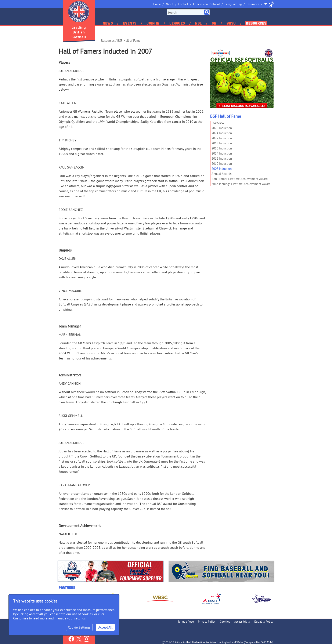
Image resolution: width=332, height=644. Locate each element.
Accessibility (242, 622)
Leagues (177, 23)
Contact (183, 4)
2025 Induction (222, 128)
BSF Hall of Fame (129, 41)
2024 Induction (222, 133)
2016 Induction (222, 148)
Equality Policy (264, 622)
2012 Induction (222, 158)
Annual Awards (221, 174)
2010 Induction (222, 164)
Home (157, 4)
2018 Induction (222, 143)
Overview (218, 123)
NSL (198, 23)
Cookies (225, 622)
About (169, 4)
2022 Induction (222, 138)
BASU (231, 23)
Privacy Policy (207, 622)
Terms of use (186, 622)
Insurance (253, 4)
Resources (256, 23)
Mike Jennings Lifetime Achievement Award (241, 184)
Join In (153, 23)
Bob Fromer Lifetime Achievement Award (240, 179)
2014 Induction (222, 153)
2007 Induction (222, 169)
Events (130, 23)
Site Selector (269, 4)
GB (214, 23)
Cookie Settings (79, 627)
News (108, 23)
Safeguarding (233, 4)
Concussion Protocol (206, 4)
